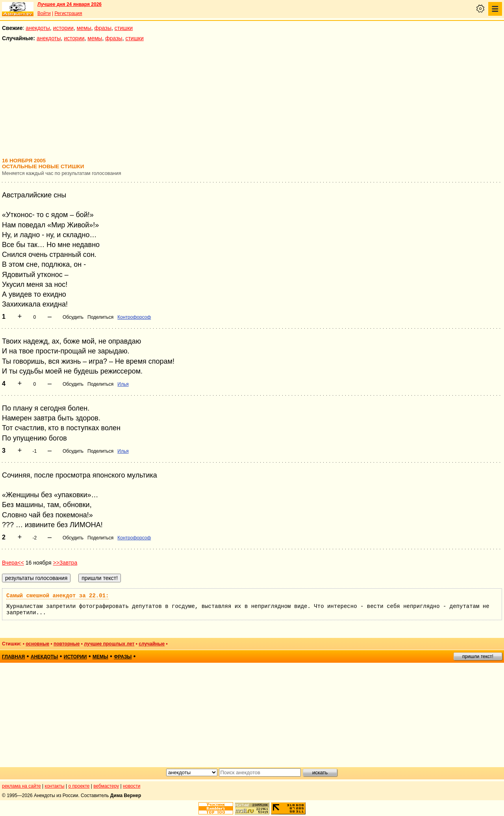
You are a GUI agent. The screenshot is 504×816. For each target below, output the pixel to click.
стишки (124, 28)
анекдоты (38, 28)
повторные (67, 644)
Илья (123, 384)
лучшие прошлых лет (109, 644)
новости (132, 786)
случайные (152, 644)
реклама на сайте (21, 786)
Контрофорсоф (134, 317)
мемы (84, 28)
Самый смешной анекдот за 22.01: (57, 596)
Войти (44, 13)
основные (37, 644)
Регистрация (68, 13)
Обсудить (73, 317)
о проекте (79, 786)
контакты (55, 786)
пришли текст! (478, 656)
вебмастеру (106, 786)
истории (63, 28)
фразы (103, 28)
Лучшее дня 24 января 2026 (69, 4)
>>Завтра (65, 563)
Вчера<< (13, 563)
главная (13, 657)
